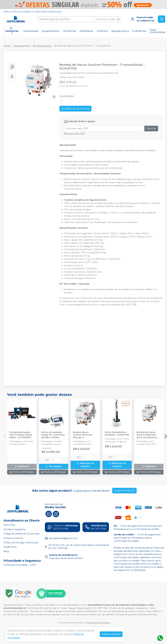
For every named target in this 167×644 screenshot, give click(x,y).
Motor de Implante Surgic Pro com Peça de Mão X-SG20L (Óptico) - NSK (53, 435)
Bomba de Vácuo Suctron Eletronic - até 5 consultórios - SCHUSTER (147, 435)
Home (7, 46)
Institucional (41, 12)
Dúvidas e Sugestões (15, 529)
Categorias (12, 31)
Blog (6, 551)
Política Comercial (13, 538)
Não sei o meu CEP (74, 133)
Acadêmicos (28, 12)
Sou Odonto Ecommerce (98, 623)
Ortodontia (69, 31)
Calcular (151, 128)
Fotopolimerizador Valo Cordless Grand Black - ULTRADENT (21, 435)
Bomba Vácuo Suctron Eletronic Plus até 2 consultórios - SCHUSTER (83, 435)
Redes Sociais (55, 12)
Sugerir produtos (124, 491)
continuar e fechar (111, 634)
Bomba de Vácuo (42, 46)
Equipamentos (50, 31)
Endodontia (139, 31)
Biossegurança (120, 31)
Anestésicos (86, 31)
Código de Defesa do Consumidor (22, 534)
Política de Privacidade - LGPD (20, 565)
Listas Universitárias (157, 31)
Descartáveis (31, 31)
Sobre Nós (9, 525)
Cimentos (102, 31)
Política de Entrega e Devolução (21, 543)
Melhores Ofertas (12, 12)
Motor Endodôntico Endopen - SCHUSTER (117, 434)
